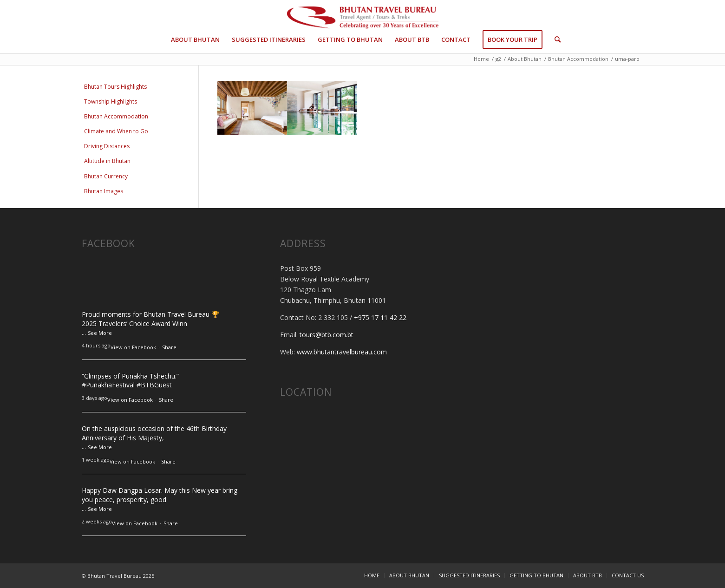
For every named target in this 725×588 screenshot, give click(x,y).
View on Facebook (133, 347)
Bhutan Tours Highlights (115, 87)
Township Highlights (111, 101)
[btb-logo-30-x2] (363, 19)
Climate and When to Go (116, 131)
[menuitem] (195, 39)
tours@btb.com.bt (327, 335)
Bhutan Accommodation (116, 116)
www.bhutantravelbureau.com (342, 352)
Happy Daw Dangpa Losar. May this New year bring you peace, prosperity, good (160, 495)
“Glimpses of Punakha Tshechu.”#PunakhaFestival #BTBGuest (130, 381)
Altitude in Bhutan (107, 161)
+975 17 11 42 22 (380, 317)
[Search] (555, 39)
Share (169, 347)
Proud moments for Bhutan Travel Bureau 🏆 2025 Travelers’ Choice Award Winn (150, 319)
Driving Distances (107, 146)
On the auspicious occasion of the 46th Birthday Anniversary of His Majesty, (154, 433)
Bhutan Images (104, 191)
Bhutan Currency (106, 176)
